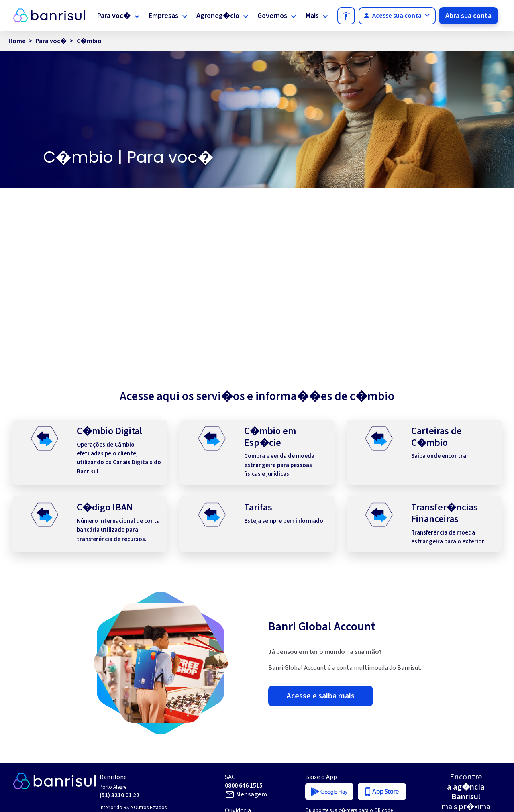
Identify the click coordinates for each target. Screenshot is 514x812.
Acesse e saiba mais (321, 718)
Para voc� (116, 15)
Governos (273, 15)
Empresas (165, 15)
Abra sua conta (469, 20)
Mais (307, 15)
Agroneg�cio (219, 15)
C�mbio (89, 51)
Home (17, 51)
